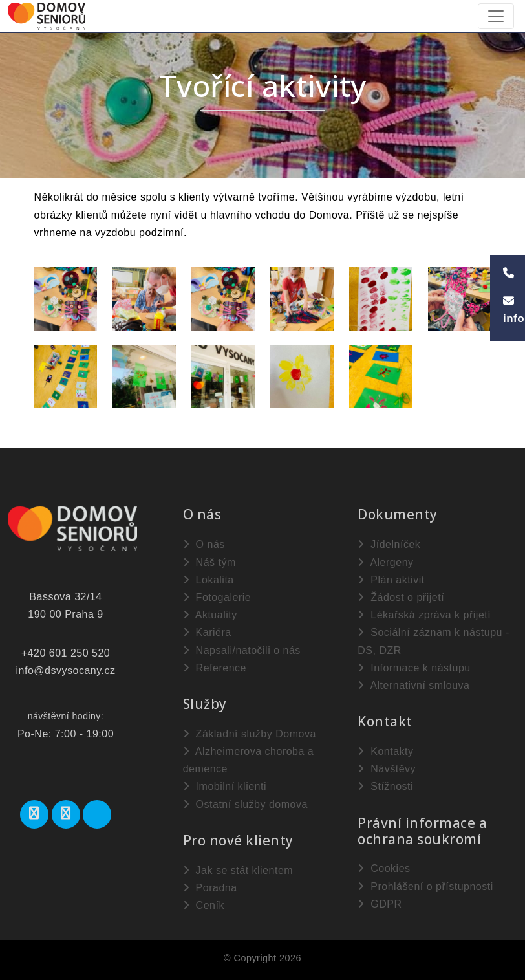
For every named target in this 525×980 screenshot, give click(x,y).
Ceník (204, 905)
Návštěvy (387, 769)
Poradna (210, 888)
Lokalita (209, 580)
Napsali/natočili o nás (242, 650)
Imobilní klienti (225, 786)
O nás (204, 544)
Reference (215, 668)
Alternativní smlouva (413, 685)
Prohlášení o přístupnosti (425, 887)
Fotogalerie (217, 597)
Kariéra (207, 632)
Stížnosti (385, 786)
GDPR (380, 904)
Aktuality (210, 615)
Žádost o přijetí (401, 597)
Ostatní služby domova (245, 804)
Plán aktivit (391, 580)
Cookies (384, 868)
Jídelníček (389, 544)
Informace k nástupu (414, 668)
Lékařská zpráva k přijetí (424, 615)
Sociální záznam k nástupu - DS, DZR (433, 641)
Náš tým (209, 562)
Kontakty (385, 751)
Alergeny (385, 562)
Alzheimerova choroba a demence (249, 760)
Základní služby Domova (250, 734)
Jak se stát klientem (238, 870)
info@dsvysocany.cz (66, 670)
